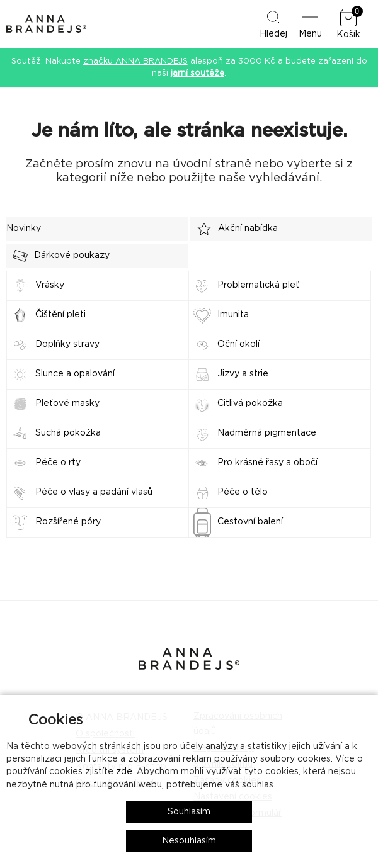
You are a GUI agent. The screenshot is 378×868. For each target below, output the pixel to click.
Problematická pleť (258, 285)
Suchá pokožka (68, 433)
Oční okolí (238, 344)
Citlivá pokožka (250, 403)
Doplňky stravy (67, 344)
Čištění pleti (60, 315)
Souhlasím (189, 812)
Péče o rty (58, 463)
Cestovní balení (250, 522)
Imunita (233, 315)
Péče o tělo (243, 492)
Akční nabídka (234, 229)
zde (124, 772)
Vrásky (50, 285)
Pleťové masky (67, 403)
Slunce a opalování (75, 374)
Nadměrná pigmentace (267, 433)
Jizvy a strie (243, 374)
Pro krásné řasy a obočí (267, 463)
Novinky (24, 228)
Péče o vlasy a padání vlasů (94, 492)
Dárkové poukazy (58, 256)
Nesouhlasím (189, 841)
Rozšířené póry (68, 522)
